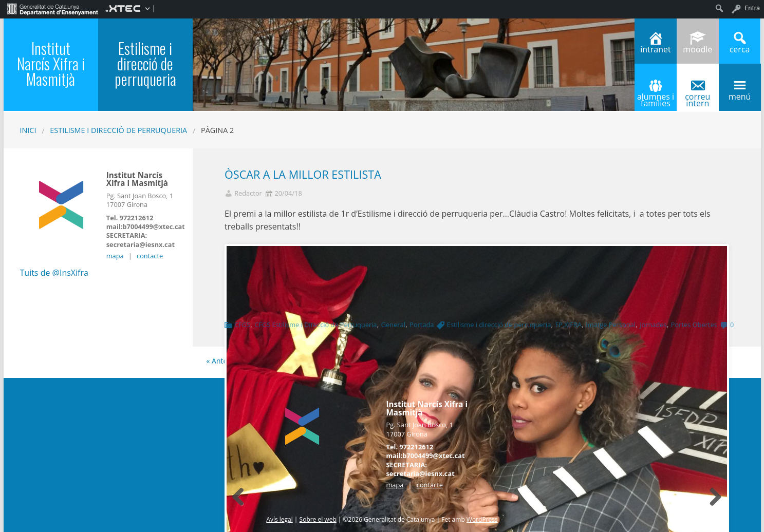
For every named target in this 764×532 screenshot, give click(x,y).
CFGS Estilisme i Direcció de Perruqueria (315, 325)
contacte (150, 256)
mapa (115, 256)
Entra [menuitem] (752, 8)
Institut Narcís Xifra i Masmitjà (51, 63)
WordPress (482, 519)
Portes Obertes (694, 325)
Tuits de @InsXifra (54, 273)
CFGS (242, 325)
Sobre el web (318, 519)
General (393, 325)
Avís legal (279, 519)
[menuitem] (53, 8)
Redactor (248, 193)
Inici (28, 130)
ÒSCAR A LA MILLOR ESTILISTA (303, 174)
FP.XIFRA (569, 325)
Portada (422, 325)
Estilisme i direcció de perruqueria (118, 130)
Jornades (653, 325)
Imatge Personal (611, 325)
